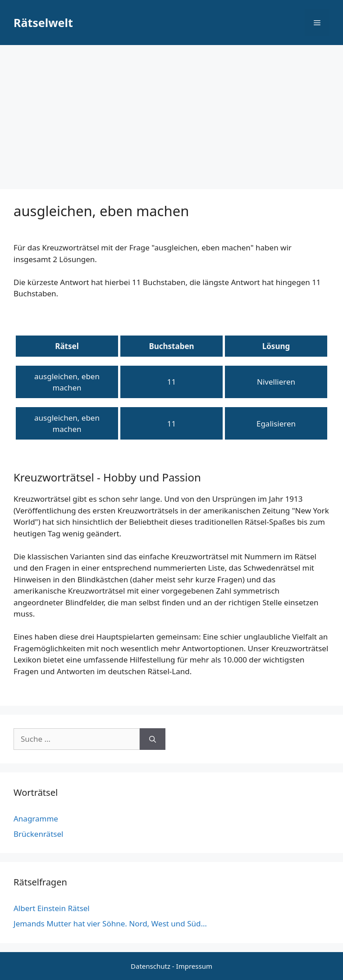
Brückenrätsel (38, 834)
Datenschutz (151, 966)
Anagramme (36, 819)
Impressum (194, 966)
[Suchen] (153, 739)
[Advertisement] (171, 113)
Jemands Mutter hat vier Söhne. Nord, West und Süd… (110, 923)
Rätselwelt (43, 23)
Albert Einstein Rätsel (52, 908)
